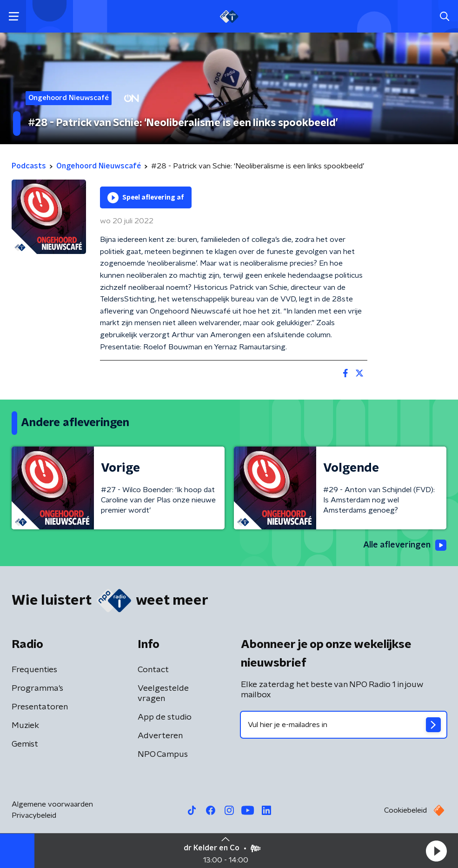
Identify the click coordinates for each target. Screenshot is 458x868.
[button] (436, 851)
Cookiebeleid (405, 810)
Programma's (37, 688)
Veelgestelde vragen (163, 694)
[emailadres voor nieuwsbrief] (344, 725)
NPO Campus (163, 754)
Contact (153, 670)
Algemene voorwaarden (52, 804)
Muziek (25, 726)
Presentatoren (40, 707)
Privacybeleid (34, 815)
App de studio (165, 717)
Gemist (25, 744)
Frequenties (34, 670)
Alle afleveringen (405, 545)
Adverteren (160, 736)
